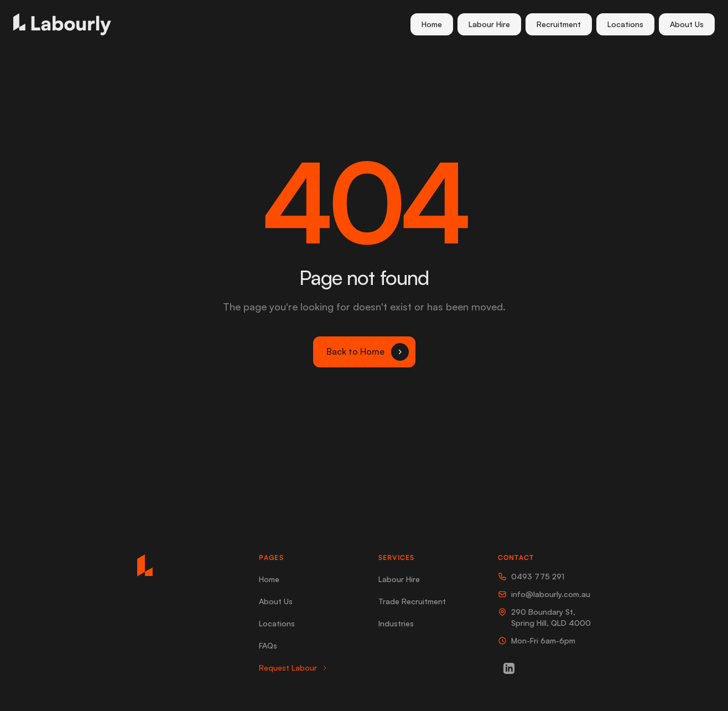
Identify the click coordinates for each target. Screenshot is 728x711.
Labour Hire (489, 24)
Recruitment (559, 24)
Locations (625, 24)
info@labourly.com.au (544, 594)
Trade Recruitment (412, 601)
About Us (687, 24)
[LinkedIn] (509, 668)
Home (432, 24)
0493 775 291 (531, 576)
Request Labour (293, 668)
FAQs (268, 645)
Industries (396, 623)
